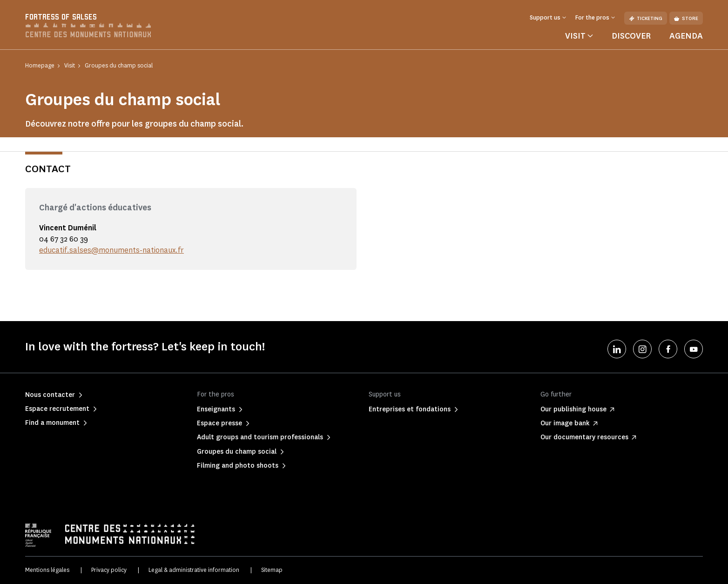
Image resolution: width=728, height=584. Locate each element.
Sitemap (272, 570)
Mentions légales (47, 570)
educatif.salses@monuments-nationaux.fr (111, 250)
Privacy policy (109, 570)
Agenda (686, 36)
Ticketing (646, 18)
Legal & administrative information (194, 570)
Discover (631, 36)
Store (686, 18)
